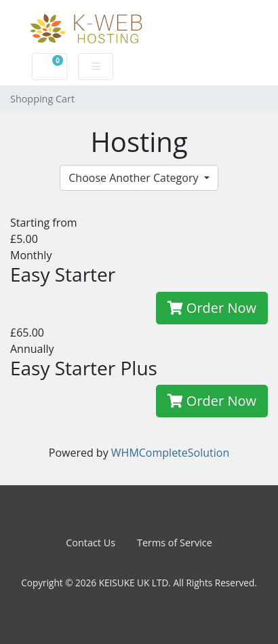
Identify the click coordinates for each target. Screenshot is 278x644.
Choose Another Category (135, 178)
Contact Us (91, 543)
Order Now (212, 308)
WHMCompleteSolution (170, 453)
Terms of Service (175, 543)
